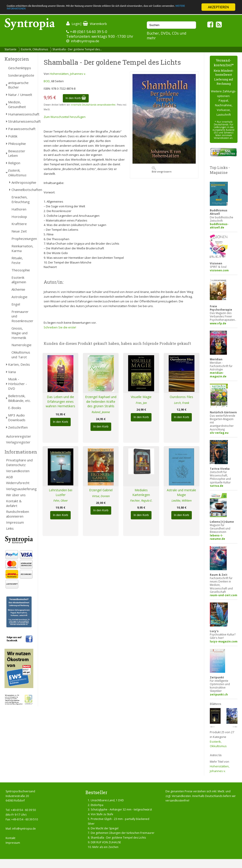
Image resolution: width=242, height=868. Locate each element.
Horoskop (19, 217)
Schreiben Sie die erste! (60, 327)
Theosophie (21, 270)
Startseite (10, 49)
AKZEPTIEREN (218, 7)
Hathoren (19, 209)
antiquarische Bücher (18, 85)
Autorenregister (19, 436)
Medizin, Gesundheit (17, 104)
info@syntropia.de (85, 41)
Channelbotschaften (22, 190)
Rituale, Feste (17, 260)
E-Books (15, 408)
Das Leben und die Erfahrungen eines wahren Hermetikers (60, 402)
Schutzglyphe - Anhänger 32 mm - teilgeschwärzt (121, 809)
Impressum (15, 522)
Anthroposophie (22, 182)
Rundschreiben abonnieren (18, 514)
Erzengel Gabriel (101, 490)
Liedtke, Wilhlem (182, 500)
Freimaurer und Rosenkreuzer (22, 316)
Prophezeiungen (22, 239)
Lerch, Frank (182, 403)
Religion (14, 163)
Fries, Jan (141, 403)
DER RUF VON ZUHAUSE (106, 842)
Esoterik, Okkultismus (34, 49)
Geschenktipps (20, 68)
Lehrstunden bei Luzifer (61, 492)
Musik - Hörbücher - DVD (18, 384)
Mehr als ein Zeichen (105, 847)
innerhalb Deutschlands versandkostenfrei (93, 105)
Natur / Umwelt (20, 95)
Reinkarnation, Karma (22, 248)
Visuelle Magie (141, 397)
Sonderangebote (21, 75)
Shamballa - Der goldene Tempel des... (77, 49)
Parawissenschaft (21, 129)
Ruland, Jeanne (101, 412)
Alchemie (18, 289)
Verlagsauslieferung (20, 489)
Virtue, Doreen (101, 496)
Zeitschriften (18, 427)
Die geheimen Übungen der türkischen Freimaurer (123, 833)
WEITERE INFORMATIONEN (97, 11)
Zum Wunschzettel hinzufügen (65, 117)
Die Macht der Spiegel (105, 828)
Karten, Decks (19, 364)
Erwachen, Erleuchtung (21, 199)
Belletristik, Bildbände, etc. (19, 398)
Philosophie (17, 144)
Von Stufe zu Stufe (102, 814)
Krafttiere (19, 224)
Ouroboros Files (181, 397)
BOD (47, 81)
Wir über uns (16, 495)
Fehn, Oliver (61, 500)
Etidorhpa (97, 805)
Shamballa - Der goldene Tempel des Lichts (118, 838)
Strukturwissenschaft (21, 121)
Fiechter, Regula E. (141, 500)
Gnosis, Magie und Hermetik (19, 333)
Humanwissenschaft (21, 114)
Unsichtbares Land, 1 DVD (107, 800)
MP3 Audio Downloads (17, 417)
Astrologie (19, 297)
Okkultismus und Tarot (21, 355)
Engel (16, 304)
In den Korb (76, 98)
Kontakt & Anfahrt (14, 503)
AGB (9, 477)
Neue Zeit (19, 231)
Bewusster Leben (17, 153)
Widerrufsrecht (18, 483)
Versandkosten (18, 471)
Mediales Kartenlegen (141, 492)
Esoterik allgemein (19, 280)
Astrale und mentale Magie (181, 492)
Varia (12, 372)
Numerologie (21, 345)
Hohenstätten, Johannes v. (68, 74)
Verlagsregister (18, 442)
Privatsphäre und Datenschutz (19, 462)
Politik (13, 136)
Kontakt (10, 838)
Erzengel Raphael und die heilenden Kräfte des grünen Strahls (101, 402)
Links (10, 528)
